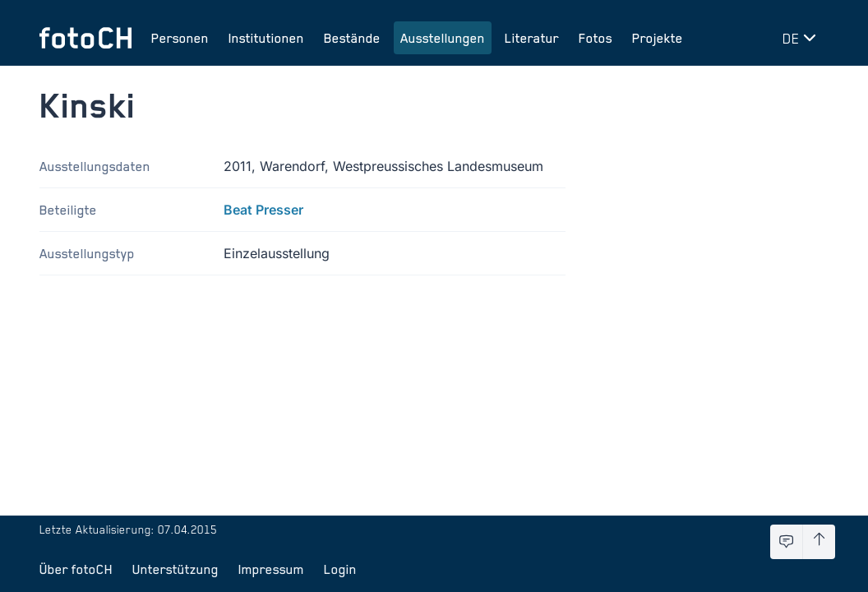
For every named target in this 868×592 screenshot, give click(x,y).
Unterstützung (175, 569)
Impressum (271, 569)
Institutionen (266, 38)
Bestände (352, 38)
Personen (180, 38)
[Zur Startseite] (85, 38)
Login (340, 569)
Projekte (658, 38)
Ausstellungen (443, 38)
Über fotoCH (76, 569)
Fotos (596, 38)
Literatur (532, 38)
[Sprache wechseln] (802, 38)
